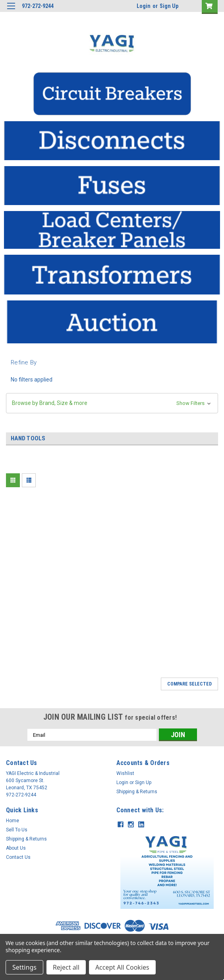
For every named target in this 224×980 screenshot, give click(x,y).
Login (144, 6)
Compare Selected (189, 684)
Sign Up (169, 6)
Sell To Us (17, 830)
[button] (112, 94)
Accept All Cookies (122, 967)
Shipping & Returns (137, 792)
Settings (24, 967)
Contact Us (18, 857)
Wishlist (125, 773)
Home (13, 821)
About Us (16, 848)
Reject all (66, 967)
